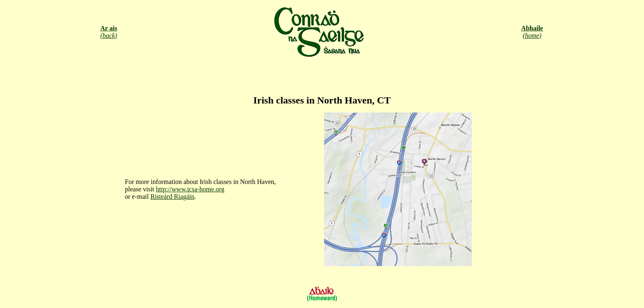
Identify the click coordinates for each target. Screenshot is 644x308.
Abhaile (532, 28)
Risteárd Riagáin (172, 197)
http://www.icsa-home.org (190, 189)
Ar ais (109, 28)
